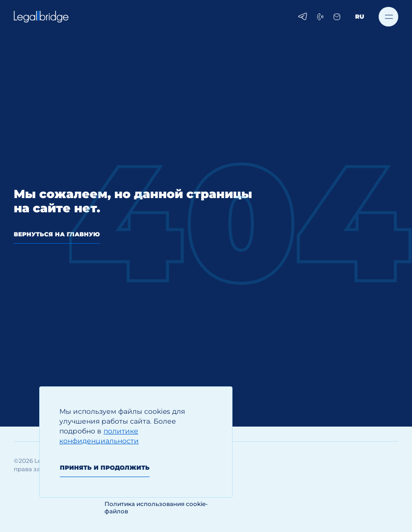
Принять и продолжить (105, 468)
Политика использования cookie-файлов (156, 507)
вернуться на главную (57, 234)
